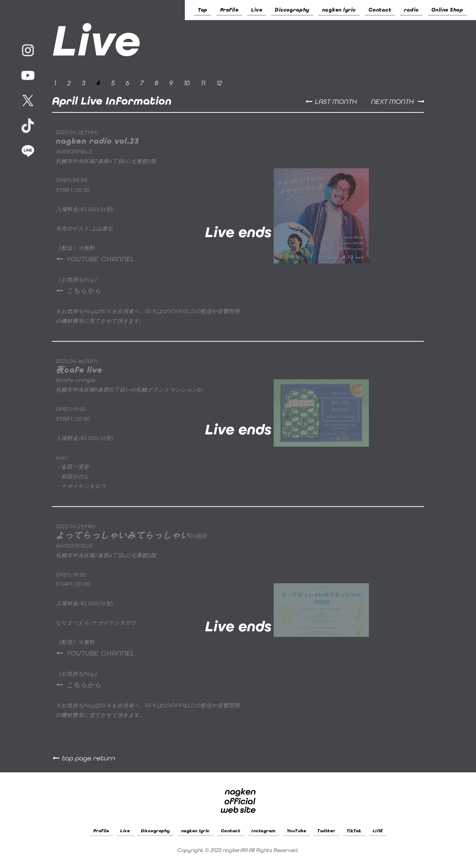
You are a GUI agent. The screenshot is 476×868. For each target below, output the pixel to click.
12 (219, 83)
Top (203, 10)
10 (187, 83)
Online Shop (447, 10)
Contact (380, 10)
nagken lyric (339, 10)
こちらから (84, 291)
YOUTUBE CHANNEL (101, 259)
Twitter (326, 831)
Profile (229, 10)
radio (411, 10)
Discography (292, 10)
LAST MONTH (336, 102)
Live (257, 10)
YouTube (297, 831)
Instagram (263, 831)
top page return (89, 758)
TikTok (354, 831)
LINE (378, 831)
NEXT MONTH (393, 102)
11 (203, 83)
